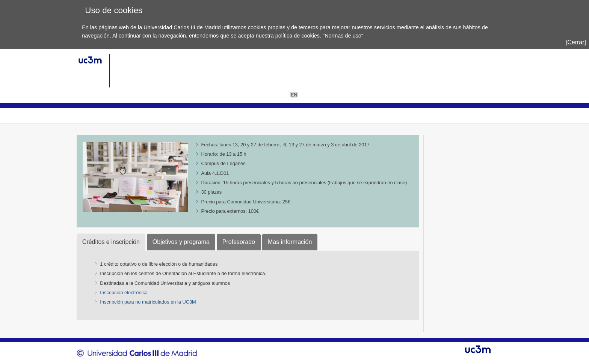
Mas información (290, 242)
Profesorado (239, 242)
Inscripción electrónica (124, 293)
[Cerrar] (576, 42)
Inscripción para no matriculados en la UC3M (148, 302)
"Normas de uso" (343, 36)
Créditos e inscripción (111, 242)
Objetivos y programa (181, 242)
